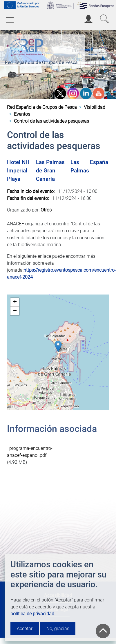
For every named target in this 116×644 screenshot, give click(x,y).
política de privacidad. (33, 614)
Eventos (22, 114)
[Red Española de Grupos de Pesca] (26, 46)
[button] (58, 346)
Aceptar (25, 629)
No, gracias (58, 629)
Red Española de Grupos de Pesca (41, 62)
